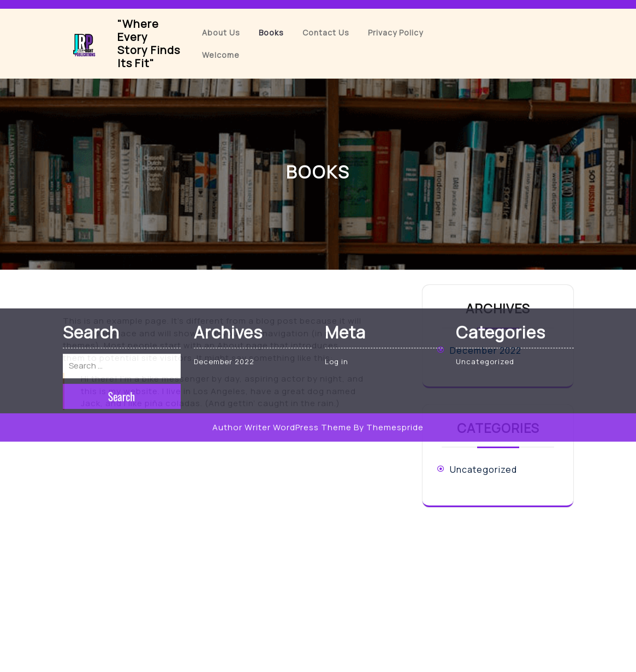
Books (271, 32)
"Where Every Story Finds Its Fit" (149, 43)
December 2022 (486, 350)
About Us (221, 32)
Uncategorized (483, 469)
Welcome (221, 55)
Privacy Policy (396, 32)
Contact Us (326, 32)
